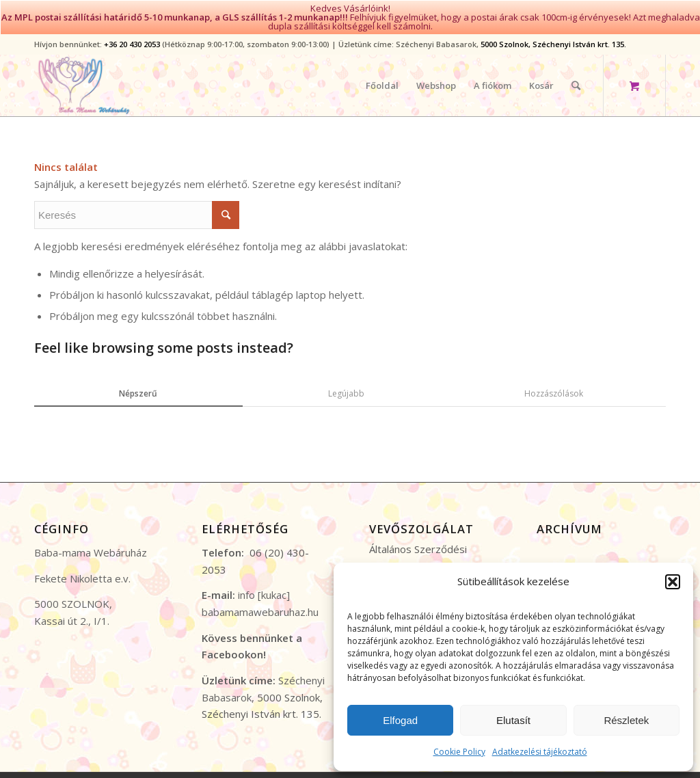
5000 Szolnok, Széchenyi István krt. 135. (553, 37)
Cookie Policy (459, 752)
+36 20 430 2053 (132, 37)
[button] (673, 582)
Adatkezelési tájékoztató (540, 752)
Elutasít (513, 720)
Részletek (626, 720)
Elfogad (400, 720)
